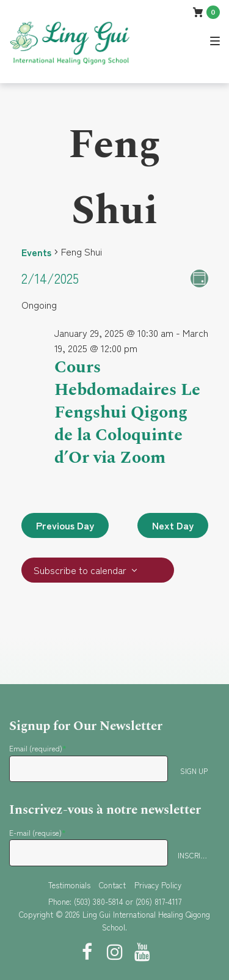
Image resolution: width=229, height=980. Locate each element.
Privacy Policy (158, 885)
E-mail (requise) (38, 832)
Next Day (173, 525)
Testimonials (69, 885)
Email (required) (38, 748)
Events (36, 252)
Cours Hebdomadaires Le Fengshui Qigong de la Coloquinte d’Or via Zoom (127, 412)
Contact (112, 885)
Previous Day (65, 525)
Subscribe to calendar (80, 570)
